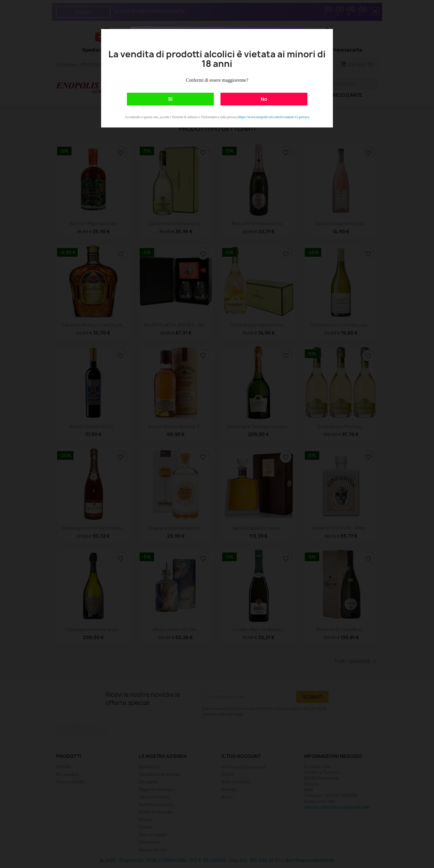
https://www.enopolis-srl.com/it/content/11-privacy (274, 117)
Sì (170, 99)
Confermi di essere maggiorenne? (217, 80)
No (264, 99)
